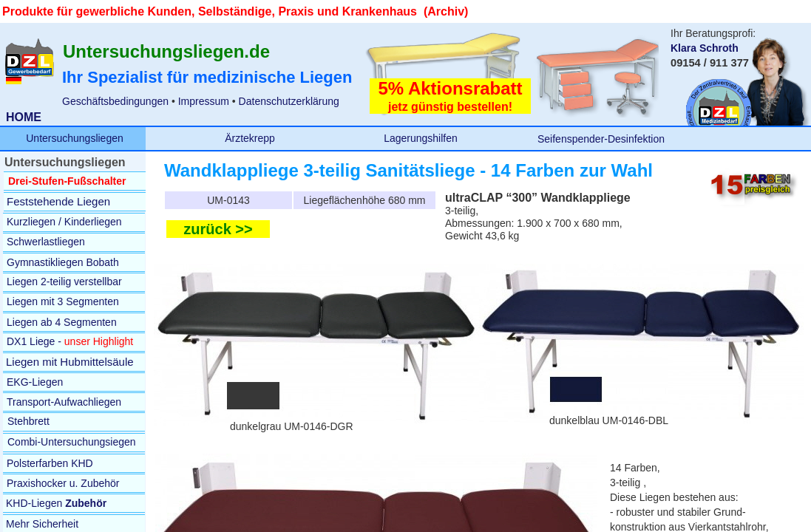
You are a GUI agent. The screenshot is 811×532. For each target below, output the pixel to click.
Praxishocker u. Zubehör (63, 483)
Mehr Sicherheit (42, 524)
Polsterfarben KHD (50, 463)
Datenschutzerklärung (289, 101)
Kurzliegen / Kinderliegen (64, 222)
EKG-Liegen (35, 382)
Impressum (202, 101)
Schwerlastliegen (46, 242)
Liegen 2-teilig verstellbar (64, 282)
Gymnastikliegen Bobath (63, 262)
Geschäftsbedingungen (115, 101)
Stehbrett (28, 421)
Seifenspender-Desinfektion (601, 139)
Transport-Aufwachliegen (64, 402)
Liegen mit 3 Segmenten (63, 301)
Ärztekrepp (250, 138)
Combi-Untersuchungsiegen (72, 442)
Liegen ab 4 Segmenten (62, 322)
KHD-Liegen (56, 503)
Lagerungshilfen (421, 138)
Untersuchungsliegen (75, 138)
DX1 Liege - (34, 341)
